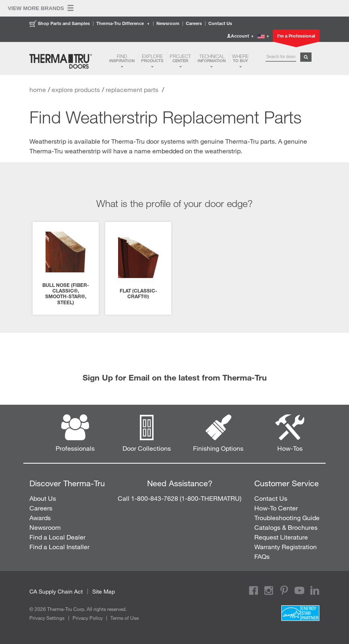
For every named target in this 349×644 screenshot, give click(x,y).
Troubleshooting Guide (287, 517)
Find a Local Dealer (57, 537)
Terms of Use (125, 618)
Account (240, 36)
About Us (43, 498)
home (38, 89)
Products (152, 58)
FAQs (262, 556)
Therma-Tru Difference (123, 23)
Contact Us (220, 23)
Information (212, 58)
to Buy (240, 58)
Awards (40, 517)
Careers (194, 23)
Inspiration (122, 58)
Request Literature (281, 537)
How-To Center (276, 508)
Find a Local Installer (59, 547)
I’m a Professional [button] (296, 36)
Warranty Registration (286, 547)
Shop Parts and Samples (60, 23)
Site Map (104, 591)
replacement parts (133, 89)
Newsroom (168, 23)
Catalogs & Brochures (286, 527)
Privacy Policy (88, 618)
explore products (76, 89)
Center (180, 58)
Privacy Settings (47, 618)
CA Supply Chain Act (56, 591)
